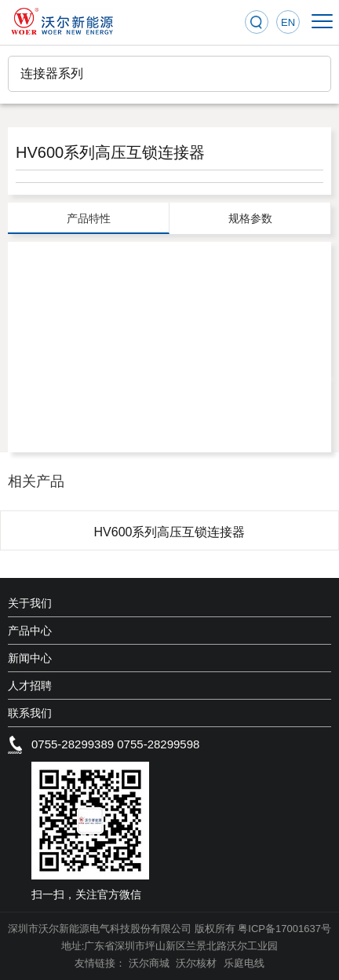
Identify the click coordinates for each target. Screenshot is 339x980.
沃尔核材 (198, 963)
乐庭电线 (244, 963)
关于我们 (30, 603)
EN (288, 22)
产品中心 (30, 631)
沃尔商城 (151, 963)
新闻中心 (30, 658)
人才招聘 (30, 686)
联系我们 (30, 713)
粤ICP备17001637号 (284, 929)
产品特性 (89, 218)
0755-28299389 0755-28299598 (115, 744)
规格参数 (250, 218)
